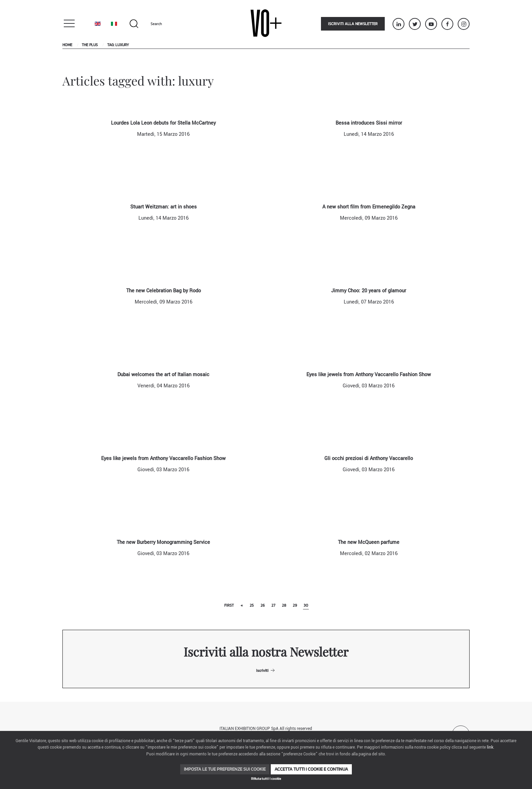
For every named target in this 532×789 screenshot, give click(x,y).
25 (252, 605)
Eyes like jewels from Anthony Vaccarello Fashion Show (369, 375)
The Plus (90, 45)
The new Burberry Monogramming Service (163, 542)
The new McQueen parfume (369, 542)
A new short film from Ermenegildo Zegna (369, 207)
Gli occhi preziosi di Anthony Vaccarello (369, 458)
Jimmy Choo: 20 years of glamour (369, 291)
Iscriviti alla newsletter (353, 24)
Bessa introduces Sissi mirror (369, 123)
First (229, 605)
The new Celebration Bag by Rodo (164, 291)
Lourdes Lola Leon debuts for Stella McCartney (163, 123)
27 (273, 605)
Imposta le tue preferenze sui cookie (225, 769)
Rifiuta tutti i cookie (266, 779)
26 (263, 605)
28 (284, 605)
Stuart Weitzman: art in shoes (164, 207)
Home (67, 45)
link (490, 747)
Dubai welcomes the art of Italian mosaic (163, 375)
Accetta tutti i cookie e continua (311, 769)
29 (295, 605)
